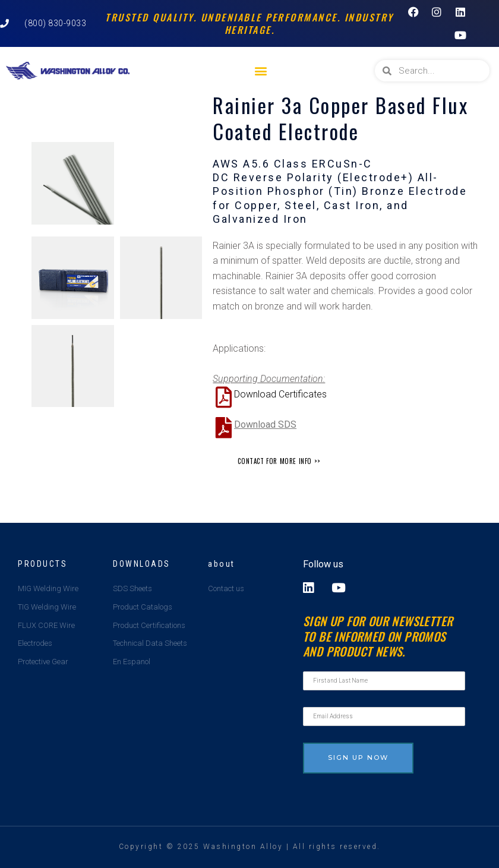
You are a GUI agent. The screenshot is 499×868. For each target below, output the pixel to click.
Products (42, 564)
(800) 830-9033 (55, 23)
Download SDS (265, 424)
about (222, 564)
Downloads (142, 564)
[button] (260, 71)
